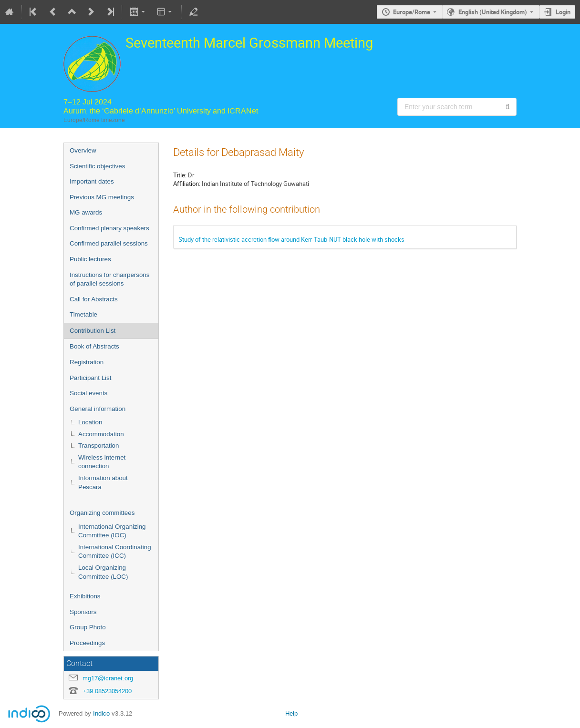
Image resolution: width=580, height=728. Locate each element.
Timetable (83, 314)
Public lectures (90, 259)
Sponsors (83, 612)
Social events (88, 393)
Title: (180, 175)
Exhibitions (85, 596)
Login (563, 12)
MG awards (86, 212)
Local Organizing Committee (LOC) (103, 572)
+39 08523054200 (107, 691)
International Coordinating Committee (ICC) (115, 552)
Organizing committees (102, 513)
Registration (87, 362)
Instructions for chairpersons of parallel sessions (109, 279)
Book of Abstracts (94, 346)
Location (90, 422)
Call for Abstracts (94, 299)
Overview (83, 150)
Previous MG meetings (102, 197)
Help (291, 713)
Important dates (92, 181)
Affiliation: (187, 184)
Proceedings (87, 643)
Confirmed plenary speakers (109, 228)
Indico (101, 713)
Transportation (98, 446)
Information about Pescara (103, 482)
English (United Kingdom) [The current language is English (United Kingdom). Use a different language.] (493, 12)
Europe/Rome (412, 12)
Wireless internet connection (102, 462)
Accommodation (101, 434)
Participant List (90, 378)
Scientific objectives (97, 166)
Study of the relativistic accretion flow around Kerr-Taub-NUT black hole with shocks (291, 239)
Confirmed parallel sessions (109, 243)
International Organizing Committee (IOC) (112, 531)
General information (98, 409)
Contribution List (93, 331)
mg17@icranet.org (108, 678)
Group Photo (88, 627)
